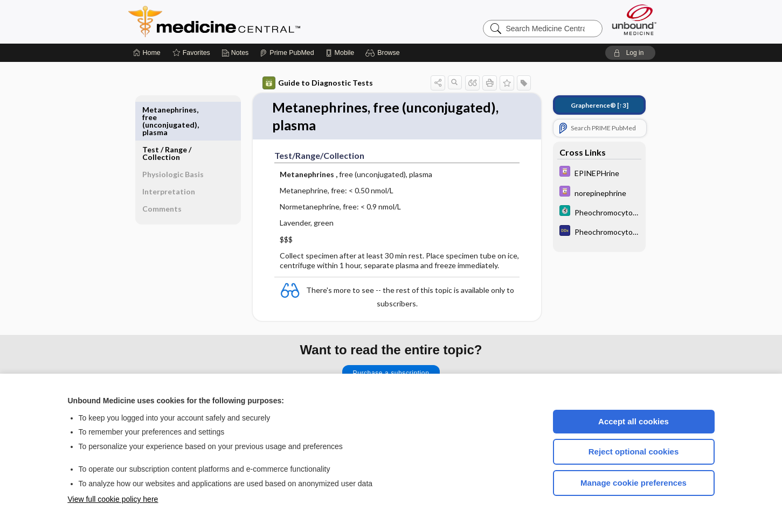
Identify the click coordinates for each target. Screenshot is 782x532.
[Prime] (287, 53)
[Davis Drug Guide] (599, 173)
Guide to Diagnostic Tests (318, 83)
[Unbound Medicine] (634, 20)
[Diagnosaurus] (599, 232)
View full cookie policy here (113, 499)
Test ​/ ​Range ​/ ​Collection (168, 113)
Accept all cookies (634, 421)
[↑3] (600, 105)
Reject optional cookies (634, 451)
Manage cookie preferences (634, 483)
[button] (384, 53)
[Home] (147, 53)
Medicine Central (262, 22)
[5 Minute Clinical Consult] (599, 212)
